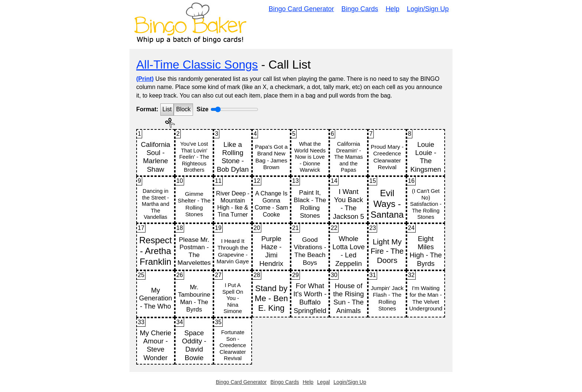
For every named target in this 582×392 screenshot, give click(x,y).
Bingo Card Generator (301, 9)
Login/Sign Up (428, 9)
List (167, 109)
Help (393, 9)
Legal (323, 382)
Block (183, 109)
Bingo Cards (360, 9)
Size (203, 109)
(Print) (145, 79)
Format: (147, 109)
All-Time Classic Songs (197, 65)
